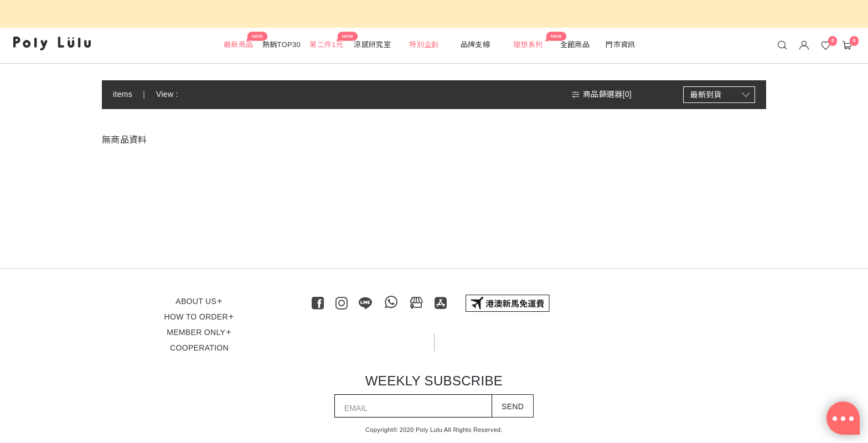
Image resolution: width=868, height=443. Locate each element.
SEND (513, 406)
